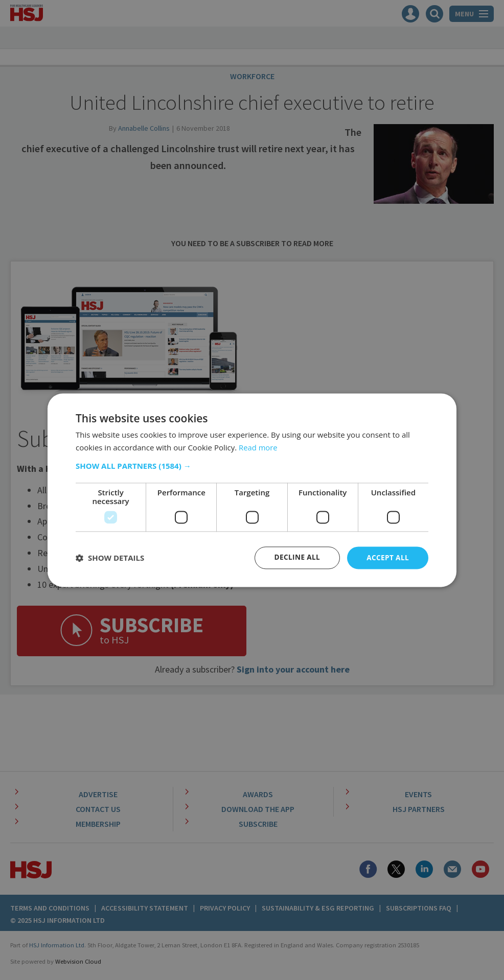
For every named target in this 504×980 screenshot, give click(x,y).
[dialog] (252, 490)
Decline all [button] (295, 557)
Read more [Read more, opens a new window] (258, 447)
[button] (252, 466)
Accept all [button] (387, 557)
